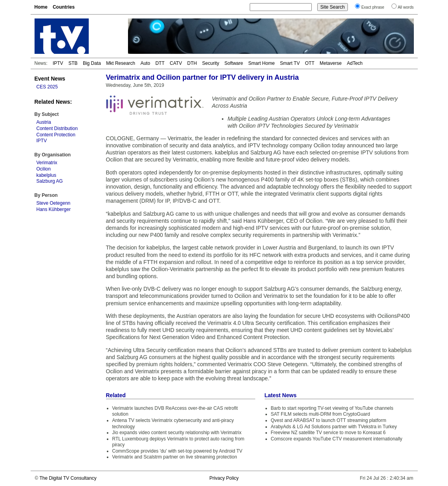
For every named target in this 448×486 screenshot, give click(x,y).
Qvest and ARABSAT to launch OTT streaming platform (329, 420)
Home (41, 7)
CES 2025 (47, 87)
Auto (145, 63)
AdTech (355, 63)
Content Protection (56, 135)
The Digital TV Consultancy (68, 478)
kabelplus (47, 175)
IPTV (58, 63)
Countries (64, 7)
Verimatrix (47, 163)
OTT (310, 63)
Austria (44, 122)
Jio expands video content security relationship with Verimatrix (177, 433)
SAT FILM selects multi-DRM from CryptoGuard (321, 414)
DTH (192, 63)
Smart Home (261, 63)
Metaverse (331, 63)
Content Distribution (57, 128)
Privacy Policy (224, 478)
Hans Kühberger (54, 209)
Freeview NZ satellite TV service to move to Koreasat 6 (328, 433)
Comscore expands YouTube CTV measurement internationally (337, 439)
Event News (50, 79)
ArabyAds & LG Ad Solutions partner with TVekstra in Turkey (334, 427)
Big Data (92, 63)
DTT (160, 63)
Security (211, 63)
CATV (176, 63)
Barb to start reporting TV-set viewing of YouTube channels (332, 408)
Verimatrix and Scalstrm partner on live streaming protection (175, 457)
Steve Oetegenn (54, 203)
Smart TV (290, 63)
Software (234, 63)
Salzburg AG (50, 181)
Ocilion (44, 169)
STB (73, 63)
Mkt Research (121, 63)
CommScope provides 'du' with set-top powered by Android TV (177, 451)
